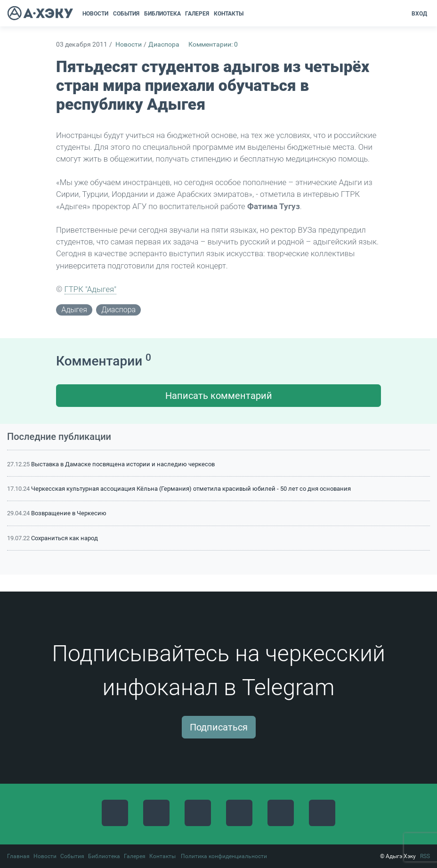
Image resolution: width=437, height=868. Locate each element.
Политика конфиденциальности (224, 856)
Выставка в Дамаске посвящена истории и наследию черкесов (123, 464)
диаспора (118, 310)
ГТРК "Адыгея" (91, 289)
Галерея (135, 856)
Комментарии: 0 (213, 45)
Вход (419, 14)
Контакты (162, 856)
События (72, 856)
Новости (129, 45)
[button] (249, 14)
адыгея (74, 310)
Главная (18, 856)
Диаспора (164, 45)
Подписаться (219, 727)
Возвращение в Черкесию (69, 513)
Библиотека (104, 856)
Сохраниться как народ (65, 538)
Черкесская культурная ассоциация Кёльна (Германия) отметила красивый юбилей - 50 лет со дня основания (191, 489)
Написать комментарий (219, 396)
